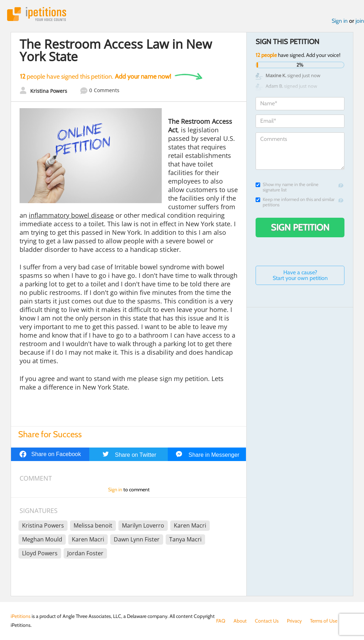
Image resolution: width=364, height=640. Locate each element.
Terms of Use (324, 621)
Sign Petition (300, 227)
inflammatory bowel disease (71, 215)
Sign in (340, 21)
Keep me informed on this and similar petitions (295, 202)
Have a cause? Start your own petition (300, 275)
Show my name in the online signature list (287, 187)
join (360, 21)
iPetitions (37, 14)
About (240, 621)
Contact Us (267, 621)
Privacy (294, 621)
